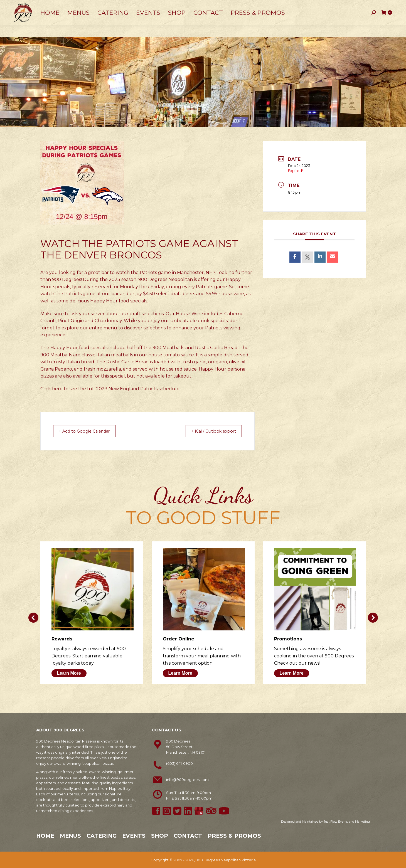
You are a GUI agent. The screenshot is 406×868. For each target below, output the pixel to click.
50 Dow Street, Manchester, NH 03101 (86, 6)
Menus (70, 835)
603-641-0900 (30, 6)
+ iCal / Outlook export (210, 431)
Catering (102, 835)
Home (45, 835)
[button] (33, 617)
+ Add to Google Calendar (88, 431)
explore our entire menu (89, 328)
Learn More (69, 673)
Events (134, 835)
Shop (160, 835)
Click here (51, 389)
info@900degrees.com (187, 779)
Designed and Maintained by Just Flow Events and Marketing (325, 821)
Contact (188, 835)
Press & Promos (234, 835)
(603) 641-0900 (179, 763)
